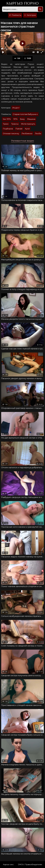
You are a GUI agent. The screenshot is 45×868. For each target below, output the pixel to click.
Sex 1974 (7, 119)
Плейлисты (15, 15)
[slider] (17, 49)
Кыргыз (22, 3)
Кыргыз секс (8, 865)
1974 (15, 119)
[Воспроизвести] (3, 52)
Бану (22, 119)
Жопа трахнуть (28, 124)
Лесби (38, 133)
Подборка (8, 129)
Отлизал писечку (11, 133)
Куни (27, 129)
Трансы (15, 124)
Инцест (16, 108)
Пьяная (19, 129)
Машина (31, 119)
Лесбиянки (27, 133)
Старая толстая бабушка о (25, 114)
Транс (6, 124)
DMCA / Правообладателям (30, 865)
